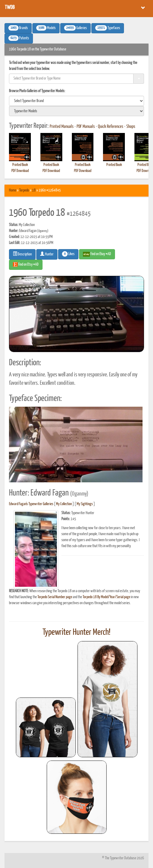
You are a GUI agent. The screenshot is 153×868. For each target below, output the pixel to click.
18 (34, 190)
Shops (131, 127)
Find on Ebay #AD (97, 254)
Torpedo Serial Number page (55, 597)
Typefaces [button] (108, 28)
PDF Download (20, 171)
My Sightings (85, 504)
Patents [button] (19, 38)
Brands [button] (18, 28)
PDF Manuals (86, 127)
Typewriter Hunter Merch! (76, 632)
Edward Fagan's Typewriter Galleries (31, 504)
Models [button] (46, 28)
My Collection (64, 504)
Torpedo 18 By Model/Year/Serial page (106, 597)
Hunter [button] (47, 254)
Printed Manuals (62, 127)
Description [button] (22, 254)
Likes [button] (68, 254)
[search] (76, 101)
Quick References (111, 127)
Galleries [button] (75, 28)
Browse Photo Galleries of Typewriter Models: (37, 91)
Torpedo (24, 190)
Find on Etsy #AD (26, 264)
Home (13, 190)
